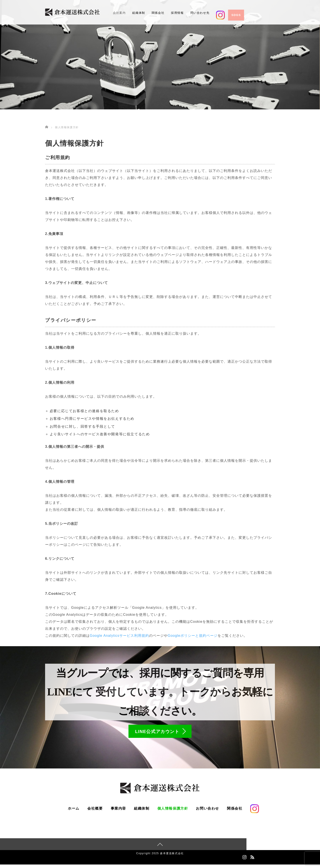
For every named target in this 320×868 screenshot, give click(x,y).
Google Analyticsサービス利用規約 (119, 636)
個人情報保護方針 (173, 812)
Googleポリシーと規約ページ (193, 636)
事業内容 (118, 812)
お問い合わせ (207, 812)
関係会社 (158, 13)
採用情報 (177, 13)
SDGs (236, 15)
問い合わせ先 (200, 13)
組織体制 (139, 13)
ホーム (74, 812)
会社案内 (119, 13)
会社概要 (95, 812)
